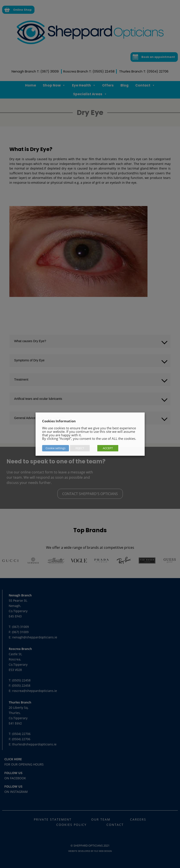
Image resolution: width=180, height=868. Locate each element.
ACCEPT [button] (108, 448)
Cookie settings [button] (56, 448)
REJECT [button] (80, 448)
